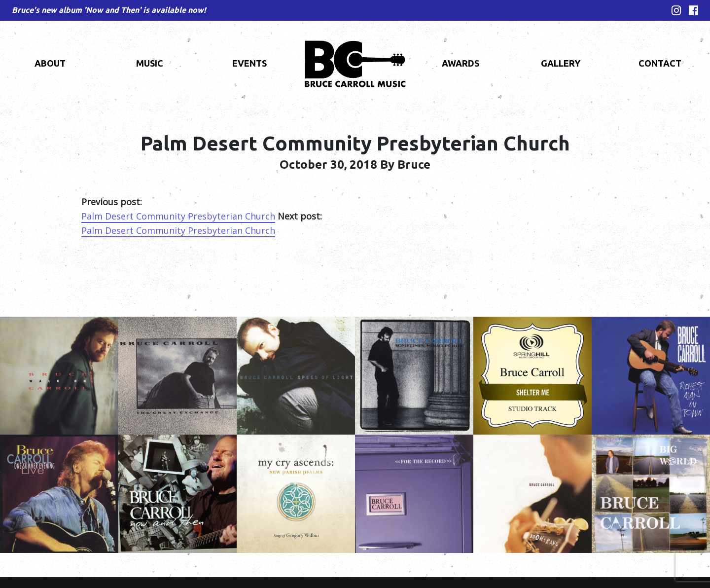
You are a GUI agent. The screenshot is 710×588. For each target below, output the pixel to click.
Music (150, 63)
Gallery (561, 63)
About (50, 63)
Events (249, 63)
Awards (461, 63)
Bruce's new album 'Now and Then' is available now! (109, 10)
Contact (660, 63)
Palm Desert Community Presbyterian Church (178, 216)
